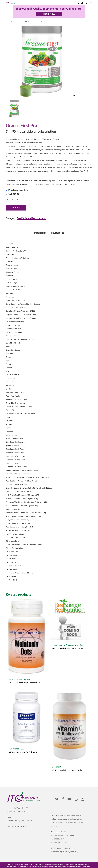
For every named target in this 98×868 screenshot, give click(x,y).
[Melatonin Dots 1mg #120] (27, 637)
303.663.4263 (59, 839)
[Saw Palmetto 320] (27, 717)
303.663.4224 (61, 832)
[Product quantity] (13, 200)
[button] (91, 3)
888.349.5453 (68, 835)
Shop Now (49, 14)
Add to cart (16, 208)
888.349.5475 (66, 842)
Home (8, 22)
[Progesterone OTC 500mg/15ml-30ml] (70, 619)
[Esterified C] (70, 725)
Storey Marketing (72, 852)
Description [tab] (40, 233)
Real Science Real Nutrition (23, 22)
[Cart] (86, 3)
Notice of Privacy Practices (18, 826)
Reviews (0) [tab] (57, 233)
